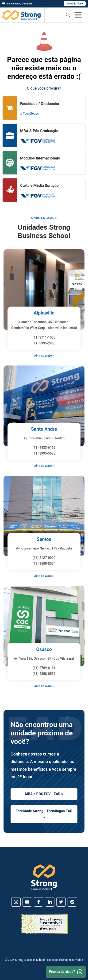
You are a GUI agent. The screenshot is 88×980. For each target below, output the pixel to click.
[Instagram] (16, 902)
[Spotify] (72, 902)
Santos (44, 539)
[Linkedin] (50, 902)
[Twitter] (61, 902)
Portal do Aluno (75, 4)
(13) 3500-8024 (44, 564)
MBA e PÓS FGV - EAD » (44, 794)
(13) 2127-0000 (44, 558)
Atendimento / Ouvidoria (17, 4)
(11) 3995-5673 (44, 453)
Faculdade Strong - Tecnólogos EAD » (44, 814)
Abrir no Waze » (44, 356)
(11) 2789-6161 (44, 668)
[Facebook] (38, 902)
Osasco (44, 649)
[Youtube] (27, 902)
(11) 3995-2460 (44, 343)
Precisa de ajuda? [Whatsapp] (66, 972)
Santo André (44, 429)
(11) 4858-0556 (44, 674)
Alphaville (44, 313)
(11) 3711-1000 (44, 337)
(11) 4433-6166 (44, 448)
